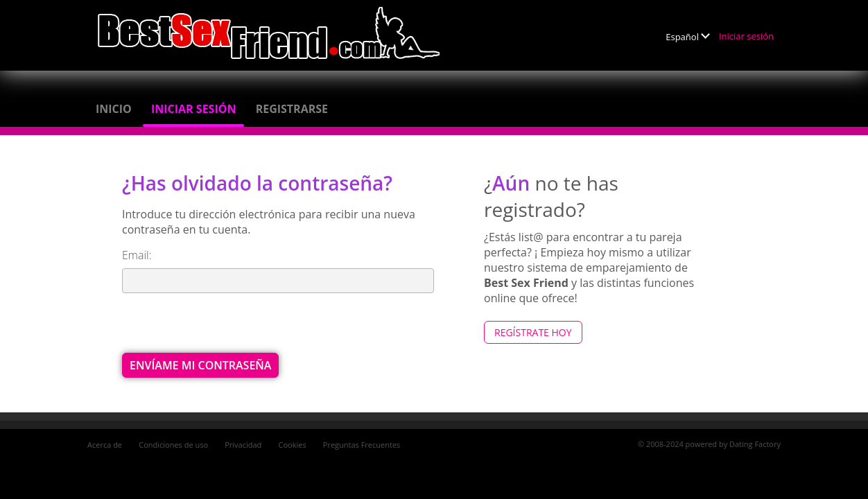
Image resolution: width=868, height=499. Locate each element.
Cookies (293, 445)
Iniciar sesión (746, 36)
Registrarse (292, 109)
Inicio (114, 109)
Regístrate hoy (533, 332)
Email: (137, 255)
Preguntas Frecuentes (362, 445)
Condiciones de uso (173, 445)
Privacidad (243, 445)
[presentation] (227, 326)
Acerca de (105, 445)
